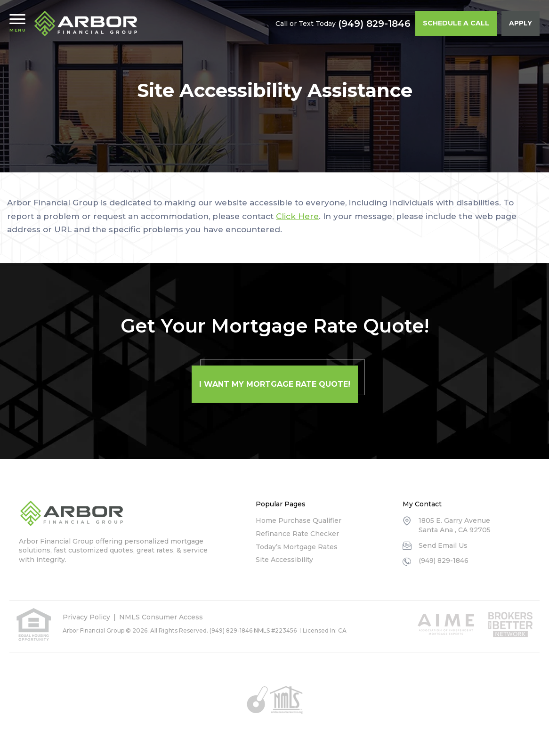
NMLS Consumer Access (161, 617)
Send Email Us (443, 545)
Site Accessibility (284, 560)
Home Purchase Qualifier (299, 520)
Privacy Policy (86, 617)
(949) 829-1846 (374, 24)
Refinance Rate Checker (297, 534)
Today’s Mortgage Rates (297, 547)
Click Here (297, 216)
